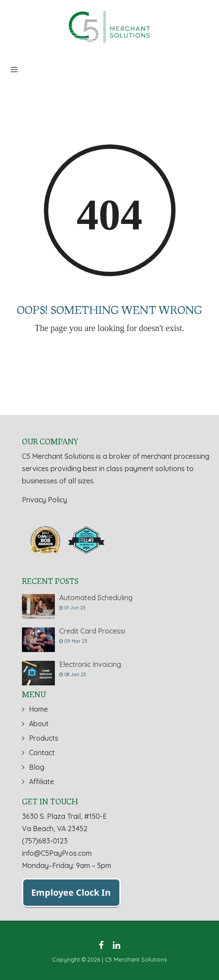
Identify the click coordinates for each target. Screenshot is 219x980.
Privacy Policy (45, 500)
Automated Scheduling (96, 598)
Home (38, 709)
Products (44, 738)
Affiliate (41, 782)
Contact (42, 753)
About (39, 724)
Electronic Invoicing (90, 664)
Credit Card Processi (92, 631)
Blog (37, 767)
